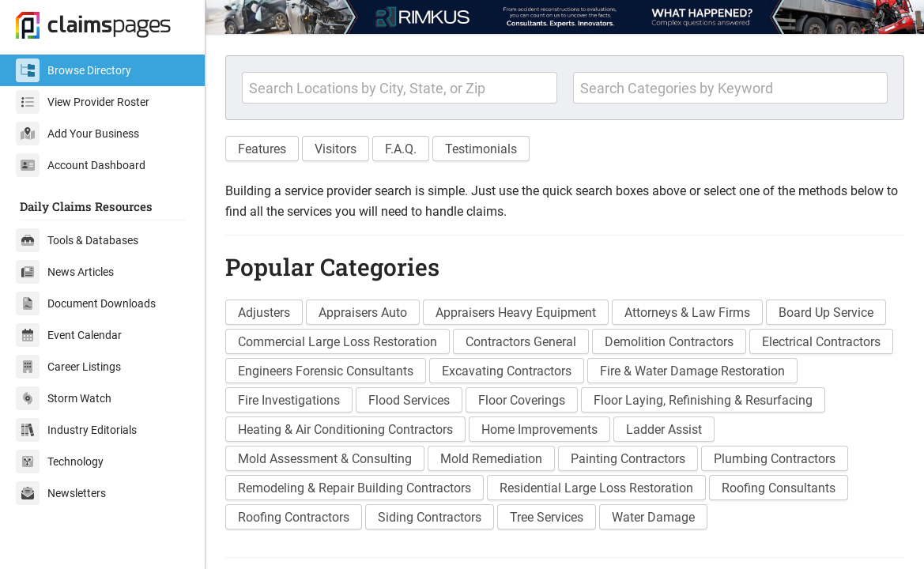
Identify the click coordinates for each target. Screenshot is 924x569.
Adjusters (264, 313)
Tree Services (547, 517)
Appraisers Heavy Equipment (516, 313)
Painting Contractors (628, 459)
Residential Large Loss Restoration (596, 488)
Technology (60, 462)
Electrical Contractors (821, 342)
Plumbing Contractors (775, 459)
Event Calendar (69, 335)
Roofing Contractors (294, 517)
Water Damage (653, 517)
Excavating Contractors (507, 371)
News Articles (65, 272)
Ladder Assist (664, 430)
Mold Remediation (491, 459)
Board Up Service (826, 313)
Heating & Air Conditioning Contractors (345, 430)
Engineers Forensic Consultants (326, 371)
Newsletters (61, 493)
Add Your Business (77, 134)
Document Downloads (86, 303)
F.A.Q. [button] (401, 149)
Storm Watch (64, 398)
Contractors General (521, 342)
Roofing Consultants (779, 488)
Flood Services (409, 400)
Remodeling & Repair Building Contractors (355, 488)
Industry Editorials (76, 430)
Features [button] (262, 149)
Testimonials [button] (481, 149)
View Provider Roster (83, 102)
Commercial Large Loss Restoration (338, 342)
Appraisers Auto (363, 313)
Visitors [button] (336, 149)
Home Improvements (539, 430)
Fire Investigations (289, 400)
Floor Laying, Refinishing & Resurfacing (703, 400)
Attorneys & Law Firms (687, 313)
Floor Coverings (522, 400)
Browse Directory (74, 70)
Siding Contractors (430, 517)
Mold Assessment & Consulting (325, 459)
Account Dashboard (81, 165)
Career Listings (68, 367)
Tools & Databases (77, 240)
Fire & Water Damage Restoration (692, 371)
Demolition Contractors (669, 342)
